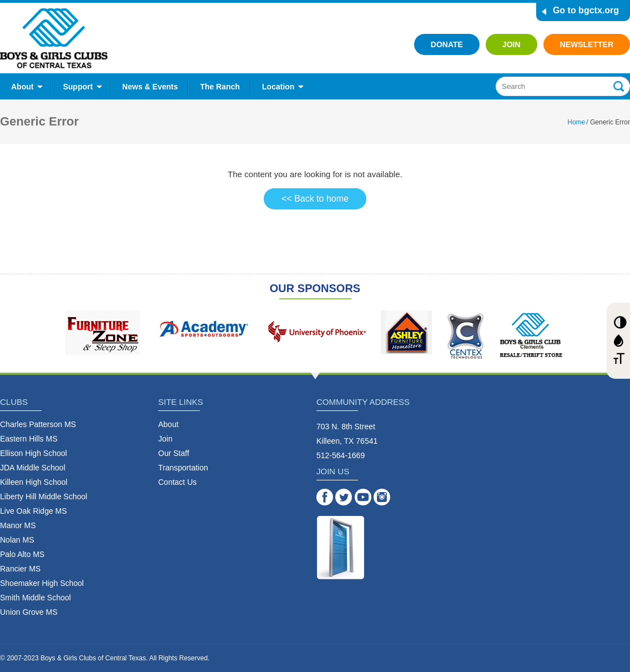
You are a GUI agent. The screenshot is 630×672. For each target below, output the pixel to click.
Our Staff (174, 453)
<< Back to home (315, 199)
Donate (447, 44)
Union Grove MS (29, 612)
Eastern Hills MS (29, 439)
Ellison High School (34, 453)
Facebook (325, 497)
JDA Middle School (33, 468)
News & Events (150, 87)
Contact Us (177, 482)
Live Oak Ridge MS (34, 511)
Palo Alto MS (22, 554)
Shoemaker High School (42, 583)
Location (278, 87)
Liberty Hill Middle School (44, 497)
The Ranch (220, 87)
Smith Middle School (36, 598)
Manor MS (18, 525)
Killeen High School (34, 482)
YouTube (363, 497)
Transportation (183, 468)
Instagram (382, 497)
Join (511, 44)
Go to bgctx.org (586, 10)
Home (576, 122)
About (22, 87)
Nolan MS (17, 540)
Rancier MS (20, 569)
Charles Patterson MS (38, 424)
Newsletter (587, 44)
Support (78, 87)
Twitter (344, 497)
